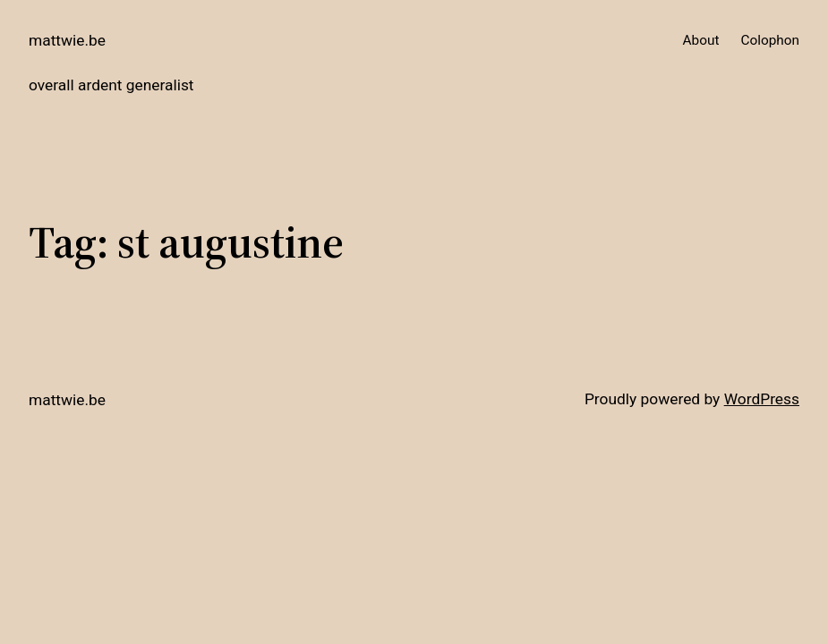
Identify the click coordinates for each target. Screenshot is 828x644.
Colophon (770, 40)
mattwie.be (67, 40)
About (701, 40)
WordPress (762, 399)
